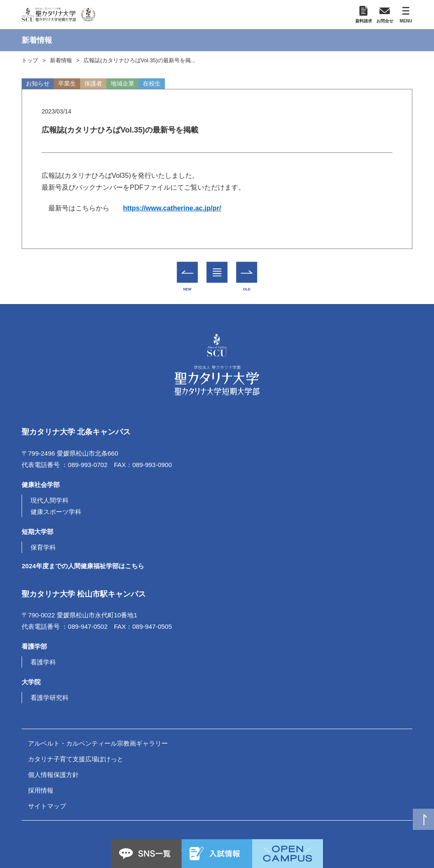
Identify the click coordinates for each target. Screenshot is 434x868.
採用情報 (41, 790)
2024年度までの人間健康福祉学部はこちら (83, 566)
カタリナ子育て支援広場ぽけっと (76, 759)
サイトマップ (47, 806)
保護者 (93, 83)
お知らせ (38, 83)
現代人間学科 (50, 500)
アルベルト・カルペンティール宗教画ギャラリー (98, 743)
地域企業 (122, 83)
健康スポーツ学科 (56, 512)
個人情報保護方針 (53, 775)
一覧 (217, 266)
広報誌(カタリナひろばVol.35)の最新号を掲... (139, 60)
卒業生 (67, 83)
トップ (30, 60)
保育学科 (43, 547)
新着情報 (61, 60)
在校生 (152, 83)
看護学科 (43, 662)
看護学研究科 (50, 698)
